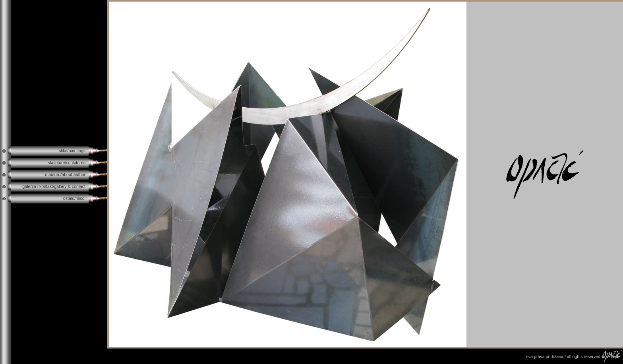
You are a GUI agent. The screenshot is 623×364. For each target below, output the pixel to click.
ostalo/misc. (74, 198)
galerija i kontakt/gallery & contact (54, 186)
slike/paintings (72, 151)
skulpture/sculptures (67, 163)
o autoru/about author (65, 174)
